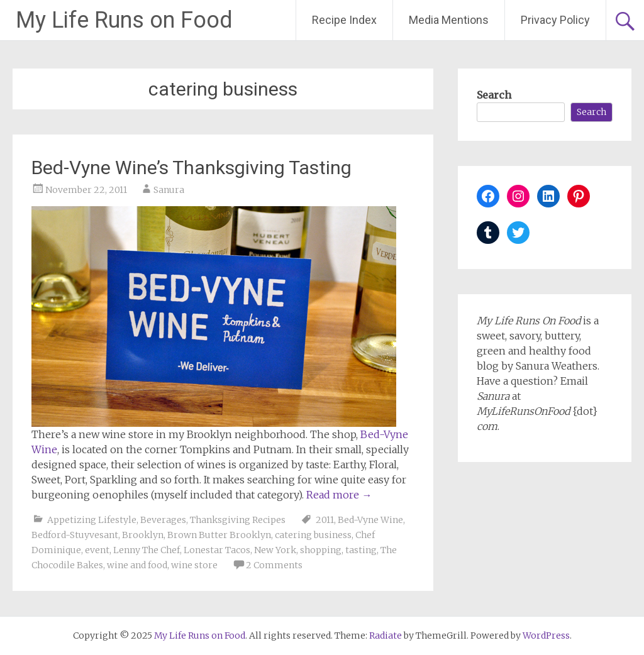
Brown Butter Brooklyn (219, 535)
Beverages (163, 520)
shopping (321, 550)
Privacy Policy (555, 20)
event (97, 550)
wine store (194, 565)
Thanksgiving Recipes (238, 520)
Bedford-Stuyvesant (75, 535)
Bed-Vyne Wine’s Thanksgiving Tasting (192, 168)
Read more (339, 495)
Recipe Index (344, 20)
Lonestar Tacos (217, 550)
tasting (361, 550)
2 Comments (274, 565)
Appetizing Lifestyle (92, 520)
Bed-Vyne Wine (370, 520)
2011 (325, 520)
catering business (313, 535)
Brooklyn (143, 535)
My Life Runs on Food (124, 20)
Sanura (169, 190)
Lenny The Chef (147, 550)
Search (494, 95)
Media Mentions (449, 20)
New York (275, 550)
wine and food (137, 565)
